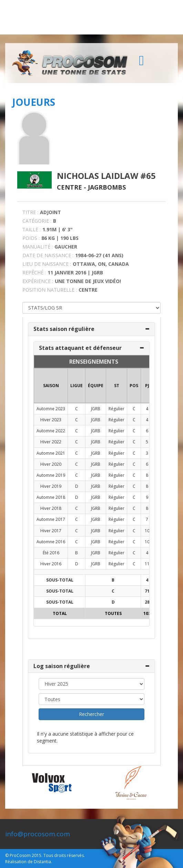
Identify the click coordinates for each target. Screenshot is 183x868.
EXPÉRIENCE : (38, 281)
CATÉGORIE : (37, 221)
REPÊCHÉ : (34, 272)
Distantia (42, 862)
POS (134, 386)
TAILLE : (32, 229)
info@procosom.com (38, 834)
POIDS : (31, 238)
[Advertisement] (91, 17)
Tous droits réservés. (64, 855)
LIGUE (77, 386)
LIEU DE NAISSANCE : (47, 264)
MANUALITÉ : (38, 247)
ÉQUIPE (96, 386)
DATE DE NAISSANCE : (48, 255)
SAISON (51, 386)
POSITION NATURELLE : (50, 290)
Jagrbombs (107, 187)
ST (117, 386)
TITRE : (30, 212)
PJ (147, 386)
